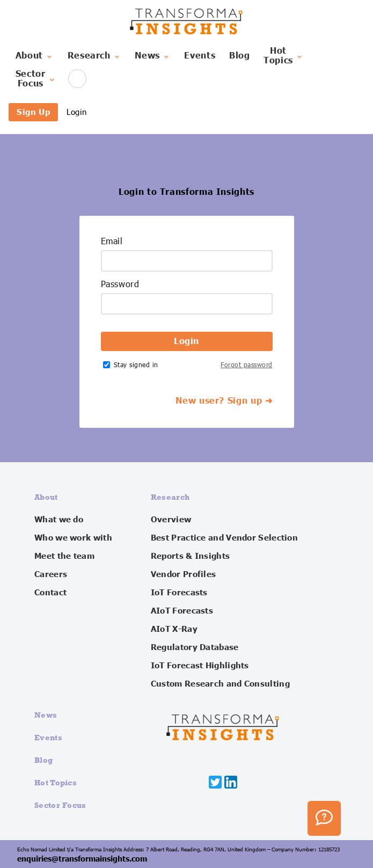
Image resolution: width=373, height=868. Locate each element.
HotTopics (284, 56)
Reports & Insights (190, 556)
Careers (51, 574)
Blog (240, 56)
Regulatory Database (195, 647)
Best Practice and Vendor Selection (224, 538)
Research (94, 56)
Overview (171, 520)
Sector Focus (60, 805)
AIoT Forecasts (182, 611)
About (35, 56)
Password (120, 285)
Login (76, 112)
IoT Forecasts (179, 593)
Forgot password (246, 365)
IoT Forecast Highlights (200, 666)
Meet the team (64, 556)
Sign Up (33, 112)
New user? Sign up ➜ (224, 401)
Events (200, 56)
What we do (59, 520)
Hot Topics (56, 782)
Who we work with (73, 538)
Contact (50, 593)
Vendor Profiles (184, 574)
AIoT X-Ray (174, 629)
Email (112, 242)
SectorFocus (36, 79)
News (153, 56)
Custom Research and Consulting (220, 684)
